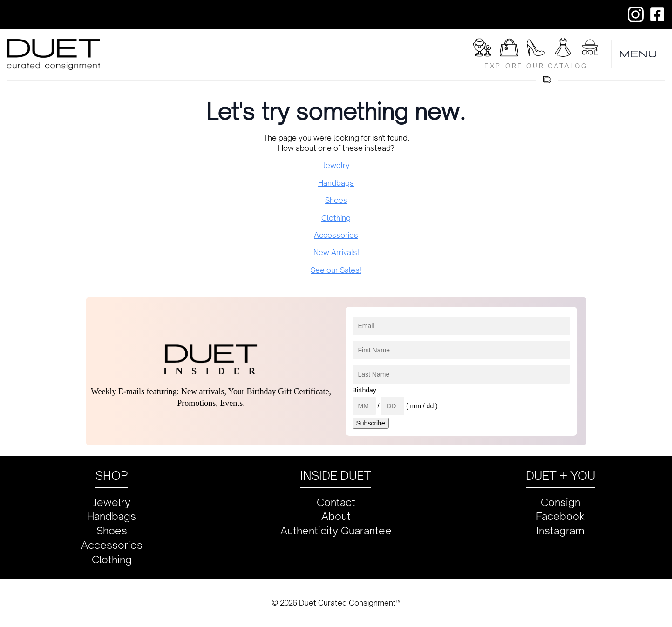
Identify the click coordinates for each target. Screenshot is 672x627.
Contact (336, 502)
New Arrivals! (336, 252)
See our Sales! (336, 270)
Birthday (364, 390)
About (336, 516)
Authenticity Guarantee (336, 530)
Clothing (336, 218)
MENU (638, 54)
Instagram (560, 530)
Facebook (560, 516)
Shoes (336, 200)
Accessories (336, 235)
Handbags (336, 183)
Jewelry (336, 165)
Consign (560, 502)
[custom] (636, 14)
